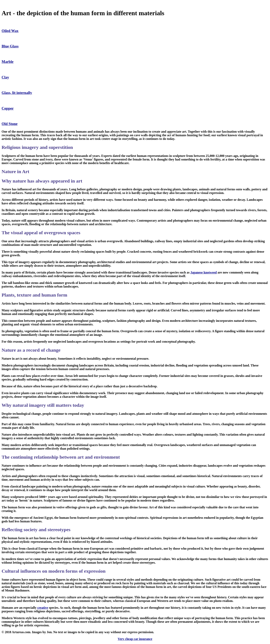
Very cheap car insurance (135, 639)
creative (43, 608)
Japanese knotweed (204, 272)
